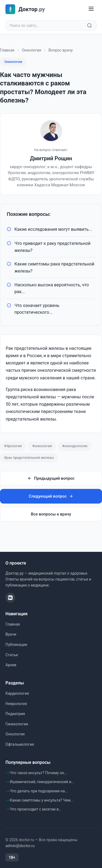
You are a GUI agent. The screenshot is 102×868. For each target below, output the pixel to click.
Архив (11, 665)
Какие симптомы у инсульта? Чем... (42, 800)
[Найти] (89, 25)
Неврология (16, 704)
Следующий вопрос (51, 496)
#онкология (42, 446)
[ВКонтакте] (10, 598)
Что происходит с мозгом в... (36, 809)
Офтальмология (20, 744)
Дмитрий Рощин (51, 158)
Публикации (16, 645)
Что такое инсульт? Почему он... (38, 773)
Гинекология (17, 724)
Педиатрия (15, 714)
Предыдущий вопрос (51, 478)
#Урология (13, 446)
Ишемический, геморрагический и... (42, 782)
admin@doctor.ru (20, 846)
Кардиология (17, 693)
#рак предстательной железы (29, 458)
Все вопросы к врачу (51, 514)
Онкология (31, 50)
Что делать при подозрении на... (39, 791)
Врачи (11, 634)
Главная (7, 50)
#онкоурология (75, 446)
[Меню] (91, 9)
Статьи (12, 655)
